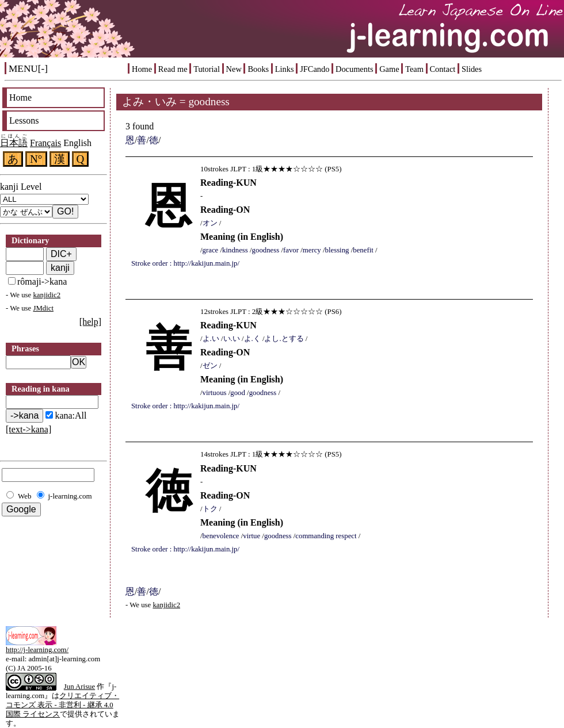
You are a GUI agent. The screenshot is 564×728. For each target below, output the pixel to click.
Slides (472, 69)
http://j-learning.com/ (37, 650)
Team (414, 69)
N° (36, 159)
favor (291, 250)
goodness (266, 250)
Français (45, 143)
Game (389, 69)
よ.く (252, 339)
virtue (251, 536)
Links (285, 69)
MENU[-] (28, 69)
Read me (173, 69)
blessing (337, 250)
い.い (232, 339)
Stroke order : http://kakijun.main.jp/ (185, 263)
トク (210, 509)
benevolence (221, 536)
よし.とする (284, 339)
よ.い (211, 339)
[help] (90, 322)
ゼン (210, 366)
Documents (355, 69)
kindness (235, 250)
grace (211, 250)
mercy (312, 250)
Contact (443, 69)
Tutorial (207, 69)
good (238, 393)
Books (258, 69)
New (234, 69)
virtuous (215, 393)
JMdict (43, 308)
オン (210, 223)
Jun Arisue (79, 687)
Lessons (24, 120)
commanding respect (326, 536)
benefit (363, 250)
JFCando (315, 69)
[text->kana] (28, 429)
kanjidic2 (47, 295)
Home (142, 69)
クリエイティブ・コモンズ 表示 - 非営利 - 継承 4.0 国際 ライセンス (62, 705)
